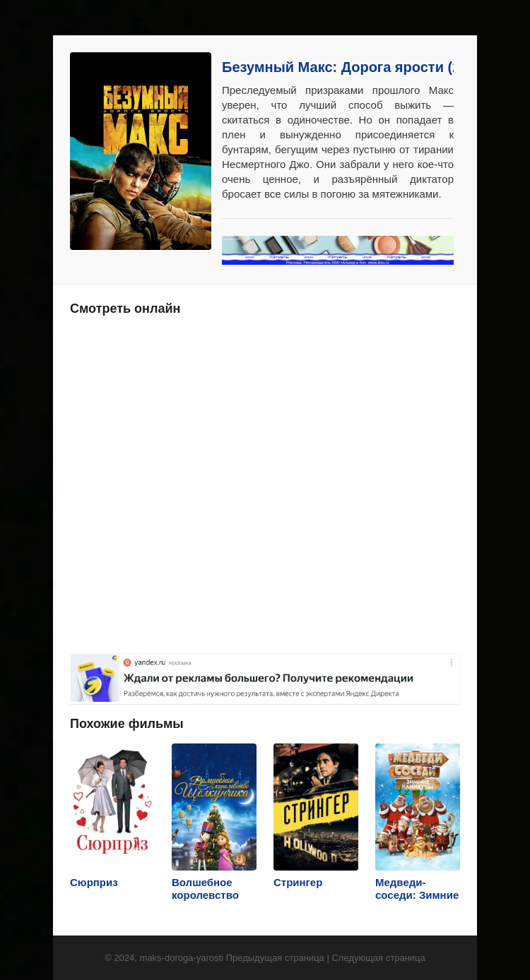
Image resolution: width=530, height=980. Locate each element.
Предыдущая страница (275, 958)
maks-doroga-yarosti (182, 958)
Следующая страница (378, 958)
